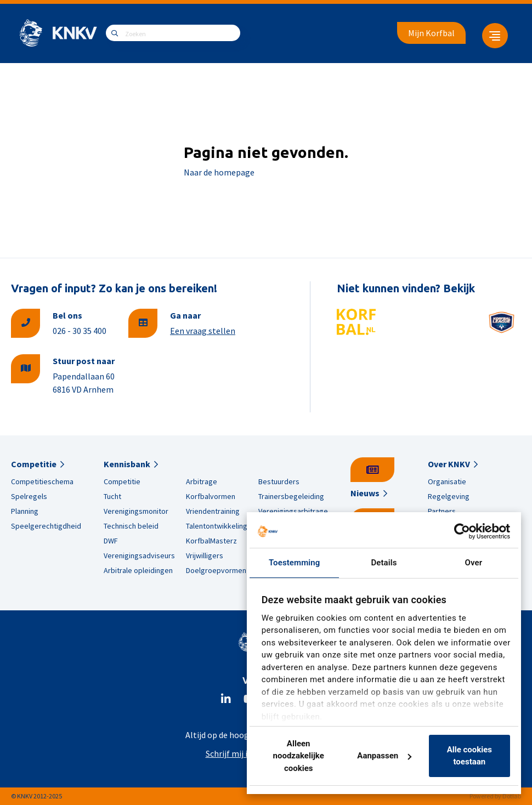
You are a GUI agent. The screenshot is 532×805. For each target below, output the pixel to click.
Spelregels (29, 496)
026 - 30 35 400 (80, 331)
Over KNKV (449, 464)
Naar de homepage (219, 172)
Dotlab (512, 796)
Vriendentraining (213, 511)
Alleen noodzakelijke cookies (299, 756)
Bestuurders (279, 481)
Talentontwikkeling (217, 526)
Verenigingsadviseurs (139, 555)
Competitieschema (42, 481)
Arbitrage (202, 481)
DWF (111, 541)
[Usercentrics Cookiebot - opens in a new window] (462, 531)
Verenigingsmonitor (136, 511)
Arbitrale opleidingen (138, 570)
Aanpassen (384, 756)
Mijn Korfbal (431, 33)
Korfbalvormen (211, 496)
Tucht (112, 496)
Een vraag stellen (203, 331)
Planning (25, 511)
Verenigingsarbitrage (293, 511)
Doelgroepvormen (216, 570)
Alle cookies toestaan (469, 756)
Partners (442, 511)
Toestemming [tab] (294, 563)
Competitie (34, 464)
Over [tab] (474, 563)
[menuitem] (491, 33)
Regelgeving (449, 496)
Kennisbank (127, 464)
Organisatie (447, 481)
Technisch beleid (131, 526)
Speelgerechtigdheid (46, 526)
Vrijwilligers (205, 555)
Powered (482, 796)
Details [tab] (384, 563)
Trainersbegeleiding (291, 496)
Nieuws (365, 493)
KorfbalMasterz (211, 541)
